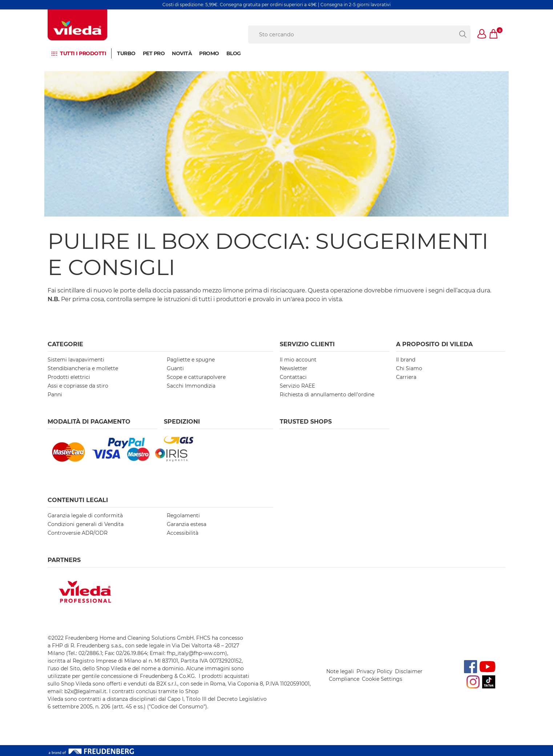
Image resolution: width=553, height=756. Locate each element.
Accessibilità (183, 533)
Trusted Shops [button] (306, 422)
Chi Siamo (409, 368)
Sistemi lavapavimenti (76, 360)
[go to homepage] (77, 25)
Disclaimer (409, 671)
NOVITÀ (182, 53)
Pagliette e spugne (191, 360)
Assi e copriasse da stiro (78, 386)
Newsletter (294, 368)
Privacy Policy (374, 671)
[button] (482, 35)
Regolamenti (183, 516)
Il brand (406, 360)
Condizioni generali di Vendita (86, 524)
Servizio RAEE (297, 386)
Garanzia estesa (187, 524)
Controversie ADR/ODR (78, 533)
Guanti (175, 368)
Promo (209, 53)
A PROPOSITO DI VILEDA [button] (434, 344)
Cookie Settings (382, 679)
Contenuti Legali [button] (78, 500)
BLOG (234, 53)
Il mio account (298, 360)
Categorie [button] (65, 344)
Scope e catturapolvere (196, 377)
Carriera (406, 377)
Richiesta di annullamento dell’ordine (327, 395)
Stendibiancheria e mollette (83, 368)
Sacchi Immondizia (191, 386)
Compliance (344, 679)
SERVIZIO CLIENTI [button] (307, 344)
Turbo (126, 53)
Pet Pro (154, 53)
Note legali (340, 671)
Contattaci (293, 377)
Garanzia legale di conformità (85, 516)
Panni (55, 395)
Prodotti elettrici (69, 377)
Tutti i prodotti (83, 53)
